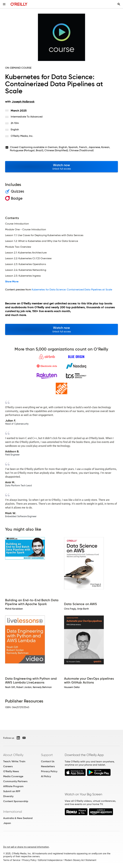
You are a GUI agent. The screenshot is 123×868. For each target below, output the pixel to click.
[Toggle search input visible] (119, 4)
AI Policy (46, 776)
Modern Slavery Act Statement (80, 860)
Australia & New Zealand (18, 818)
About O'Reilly (13, 755)
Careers (8, 766)
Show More (12, 282)
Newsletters (48, 766)
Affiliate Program (13, 786)
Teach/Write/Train (14, 761)
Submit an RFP (12, 791)
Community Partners (15, 781)
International (13, 812)
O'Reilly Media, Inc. (22, 136)
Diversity (8, 796)
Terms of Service (12, 860)
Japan (7, 823)
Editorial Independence (50, 860)
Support (47, 755)
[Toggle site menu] (4, 4)
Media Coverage (13, 776)
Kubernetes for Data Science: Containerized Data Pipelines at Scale (72, 290)
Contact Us (48, 761)
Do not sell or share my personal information (26, 847)
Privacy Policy (49, 771)
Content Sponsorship (16, 801)
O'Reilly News (11, 771)
